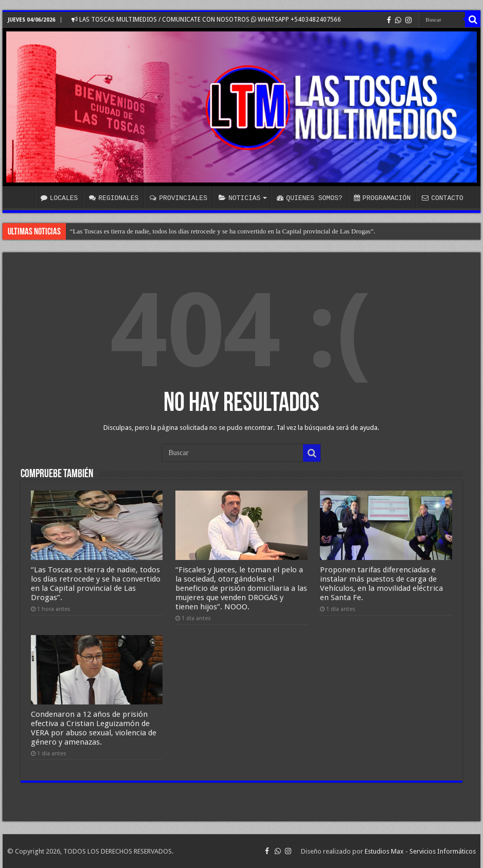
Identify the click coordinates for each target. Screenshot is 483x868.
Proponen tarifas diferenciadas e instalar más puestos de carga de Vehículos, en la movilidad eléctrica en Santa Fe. (381, 584)
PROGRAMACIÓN (382, 198)
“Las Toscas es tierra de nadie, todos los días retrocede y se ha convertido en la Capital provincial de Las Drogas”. (223, 231)
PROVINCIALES (178, 198)
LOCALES (59, 198)
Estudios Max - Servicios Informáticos (420, 851)
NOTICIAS (239, 198)
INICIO (21, 197)
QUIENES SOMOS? (309, 198)
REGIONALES (114, 198)
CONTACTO (442, 198)
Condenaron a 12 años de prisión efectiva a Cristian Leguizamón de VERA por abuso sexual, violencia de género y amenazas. (94, 728)
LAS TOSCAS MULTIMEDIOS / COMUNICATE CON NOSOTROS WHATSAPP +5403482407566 (206, 20)
